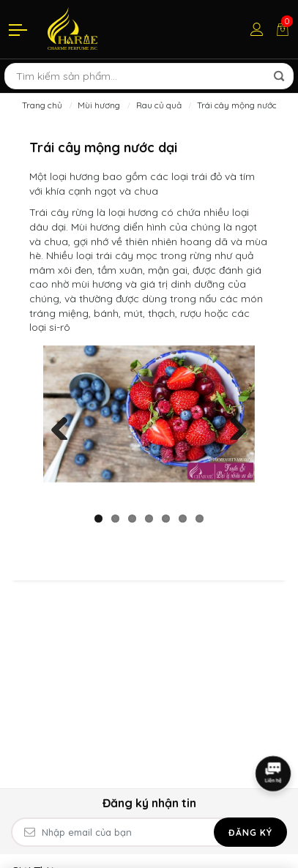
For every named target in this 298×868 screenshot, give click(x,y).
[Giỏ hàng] (283, 29)
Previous (65, 425)
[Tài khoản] (257, 29)
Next (233, 425)
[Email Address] (149, 832)
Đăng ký (250, 833)
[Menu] (19, 29)
